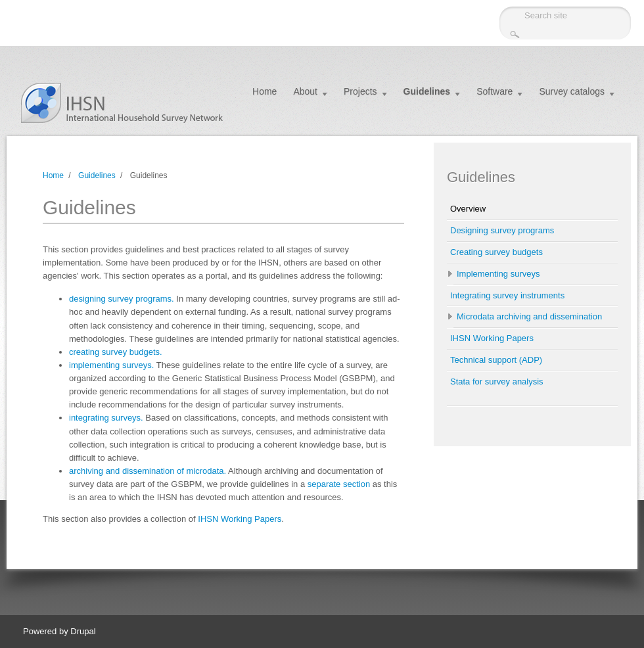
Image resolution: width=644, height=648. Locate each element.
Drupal (83, 631)
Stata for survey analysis (497, 382)
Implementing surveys (498, 274)
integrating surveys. (106, 418)
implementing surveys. (111, 365)
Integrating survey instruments (507, 295)
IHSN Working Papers (240, 519)
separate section (339, 484)
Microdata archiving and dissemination (529, 316)
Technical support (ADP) (496, 360)
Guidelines (427, 91)
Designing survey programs (502, 230)
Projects (360, 91)
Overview (468, 209)
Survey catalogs (572, 91)
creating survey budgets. (116, 352)
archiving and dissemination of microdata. (148, 471)
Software (494, 91)
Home (264, 91)
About (305, 91)
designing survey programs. (122, 299)
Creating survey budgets (496, 252)
